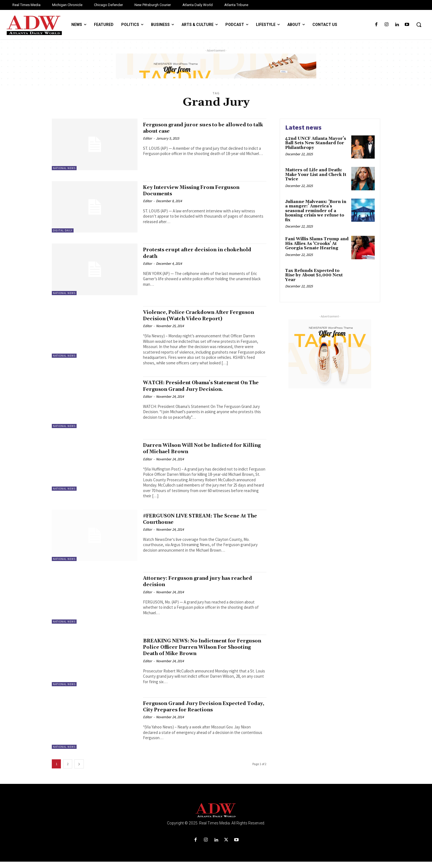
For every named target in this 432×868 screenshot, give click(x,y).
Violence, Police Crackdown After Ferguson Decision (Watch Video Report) (193, 319)
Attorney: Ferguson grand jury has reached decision (195, 588)
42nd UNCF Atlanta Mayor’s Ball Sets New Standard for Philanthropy (316, 143)
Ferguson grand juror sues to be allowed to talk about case (203, 128)
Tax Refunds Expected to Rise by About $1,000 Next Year (314, 275)
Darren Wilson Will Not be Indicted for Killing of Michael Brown (201, 455)
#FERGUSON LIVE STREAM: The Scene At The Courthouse (202, 525)
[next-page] (79, 770)
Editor (148, 138)
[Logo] (216, 817)
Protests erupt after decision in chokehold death (190, 253)
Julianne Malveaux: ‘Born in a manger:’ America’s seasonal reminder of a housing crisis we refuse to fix (316, 211)
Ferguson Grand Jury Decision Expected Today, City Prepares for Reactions (203, 713)
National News (64, 168)
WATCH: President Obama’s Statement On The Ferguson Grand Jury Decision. (202, 392)
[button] (419, 25)
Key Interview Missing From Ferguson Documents (200, 190)
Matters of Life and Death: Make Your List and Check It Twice (316, 175)
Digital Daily (63, 230)
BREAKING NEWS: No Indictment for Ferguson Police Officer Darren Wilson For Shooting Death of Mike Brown (201, 653)
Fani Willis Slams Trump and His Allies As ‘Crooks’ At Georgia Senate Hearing (317, 244)
